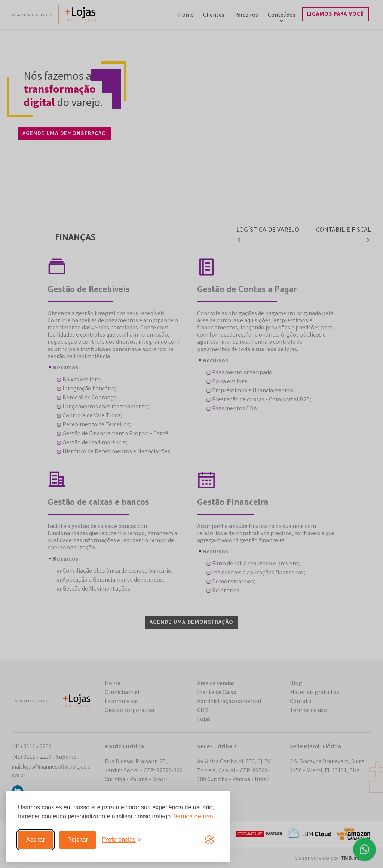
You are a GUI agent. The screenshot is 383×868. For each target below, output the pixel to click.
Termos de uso (193, 816)
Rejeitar (78, 840)
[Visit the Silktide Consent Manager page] (209, 840)
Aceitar (36, 840)
